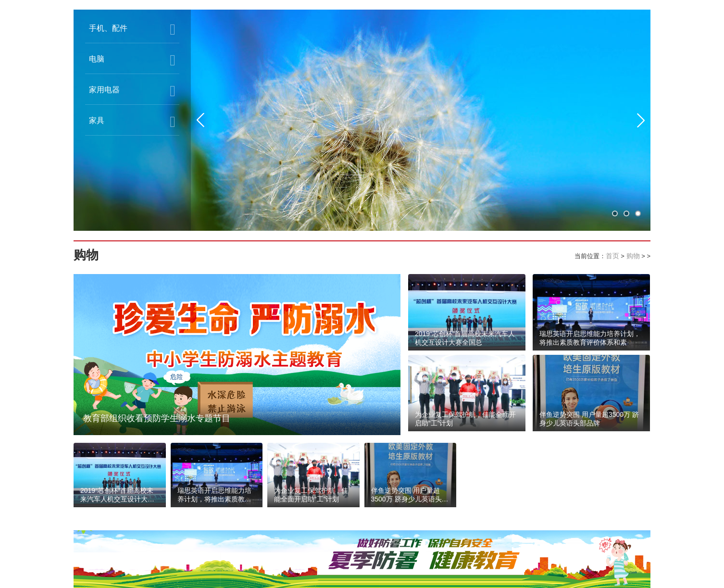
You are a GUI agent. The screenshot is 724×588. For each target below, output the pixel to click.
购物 (633, 256)
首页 (612, 256)
